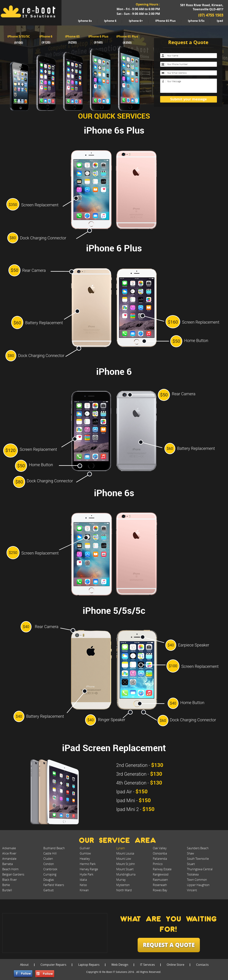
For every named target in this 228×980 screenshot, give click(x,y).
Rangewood (161, 874)
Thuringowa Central (200, 869)
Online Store (175, 965)
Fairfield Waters (54, 885)
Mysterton (123, 885)
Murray (121, 880)
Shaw (190, 853)
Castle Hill (50, 853)
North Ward (124, 890)
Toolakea (193, 874)
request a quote (169, 945)
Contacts (202, 965)
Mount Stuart (125, 869)
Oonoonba (160, 853)
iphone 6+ (136, 21)
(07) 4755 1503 (211, 15)
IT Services (147, 965)
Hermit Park (88, 864)
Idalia (83, 880)
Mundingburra (126, 874)
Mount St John (126, 864)
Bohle (6, 885)
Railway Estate (162, 869)
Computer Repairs (53, 965)
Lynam (121, 848)
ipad (220, 21)
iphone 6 (110, 21)
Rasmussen (160, 880)
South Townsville (198, 859)
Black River (10, 880)
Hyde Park (87, 874)
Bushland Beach (54, 848)
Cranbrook (50, 869)
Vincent (192, 890)
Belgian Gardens (13, 874)
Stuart (191, 864)
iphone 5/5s (196, 21)
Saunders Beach (198, 848)
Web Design (120, 965)
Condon (49, 864)
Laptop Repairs (89, 965)
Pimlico (158, 864)
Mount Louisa (125, 853)
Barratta (7, 864)
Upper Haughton (198, 885)
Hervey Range (89, 869)
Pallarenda (160, 859)
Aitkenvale (9, 848)
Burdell (7, 890)
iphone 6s (85, 21)
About (24, 965)
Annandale (9, 859)
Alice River (9, 853)
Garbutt (48, 890)
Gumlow (85, 853)
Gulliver (85, 848)
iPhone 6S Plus (165, 21)
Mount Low (124, 859)
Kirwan (84, 890)
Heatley (85, 859)
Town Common (197, 880)
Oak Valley (160, 848)
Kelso (83, 885)
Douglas (49, 880)
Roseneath (160, 885)
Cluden (48, 859)
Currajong (50, 874)
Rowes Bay (160, 890)
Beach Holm (10, 869)
